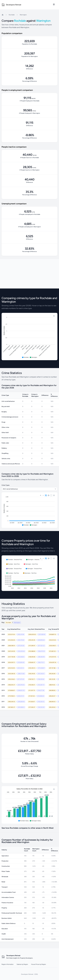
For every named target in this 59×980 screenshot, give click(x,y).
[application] (29, 337)
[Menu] (54, 316)
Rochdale (12, 15)
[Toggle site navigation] (54, 4)
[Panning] (49, 495)
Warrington (23, 15)
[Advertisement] (29, 274)
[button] (25, 357)
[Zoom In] (41, 495)
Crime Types (6, 485)
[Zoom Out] (43, 495)
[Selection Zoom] (46, 495)
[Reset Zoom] (51, 495)
